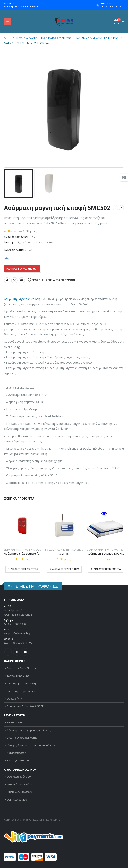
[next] (121, 208)
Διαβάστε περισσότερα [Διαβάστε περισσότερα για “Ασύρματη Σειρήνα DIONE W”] (107, 569)
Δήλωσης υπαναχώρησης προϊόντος (29, 730)
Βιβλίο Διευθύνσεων (19, 792)
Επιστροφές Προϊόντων (21, 691)
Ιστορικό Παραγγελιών (20, 784)
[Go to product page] (23, 526)
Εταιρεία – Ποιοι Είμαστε (22, 668)
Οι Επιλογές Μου (17, 800)
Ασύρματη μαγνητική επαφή (22, 299)
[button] (8, 22)
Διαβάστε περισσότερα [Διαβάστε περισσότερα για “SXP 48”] (66, 569)
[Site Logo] (64, 22)
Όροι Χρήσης (15, 699)
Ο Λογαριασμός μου (19, 777)
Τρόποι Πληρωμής (18, 676)
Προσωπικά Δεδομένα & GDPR (25, 706)
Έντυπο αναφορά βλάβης (22, 738)
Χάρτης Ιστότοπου (18, 760)
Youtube (25, 652)
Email (22, 280)
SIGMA (28, 250)
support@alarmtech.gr (17, 633)
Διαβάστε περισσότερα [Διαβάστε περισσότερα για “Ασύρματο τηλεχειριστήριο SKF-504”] (24, 569)
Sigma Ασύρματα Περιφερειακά (35, 242)
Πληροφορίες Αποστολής (22, 683)
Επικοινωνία (14, 722)
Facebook (7, 280)
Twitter (14, 280)
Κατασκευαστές (16, 753)
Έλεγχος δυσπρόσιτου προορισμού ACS (31, 745)
